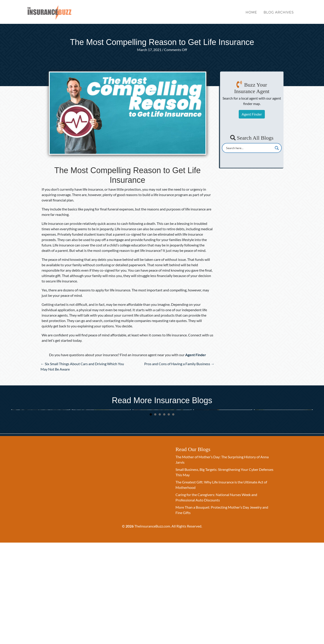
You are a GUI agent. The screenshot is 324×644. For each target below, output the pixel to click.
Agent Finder (252, 114)
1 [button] (151, 516)
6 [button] (173, 516)
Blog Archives (279, 13)
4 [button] (164, 516)
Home (251, 13)
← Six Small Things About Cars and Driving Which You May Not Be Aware (82, 366)
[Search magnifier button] (277, 148)
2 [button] (155, 516)
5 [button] (169, 516)
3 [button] (160, 516)
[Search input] (249, 148)
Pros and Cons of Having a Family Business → (179, 364)
